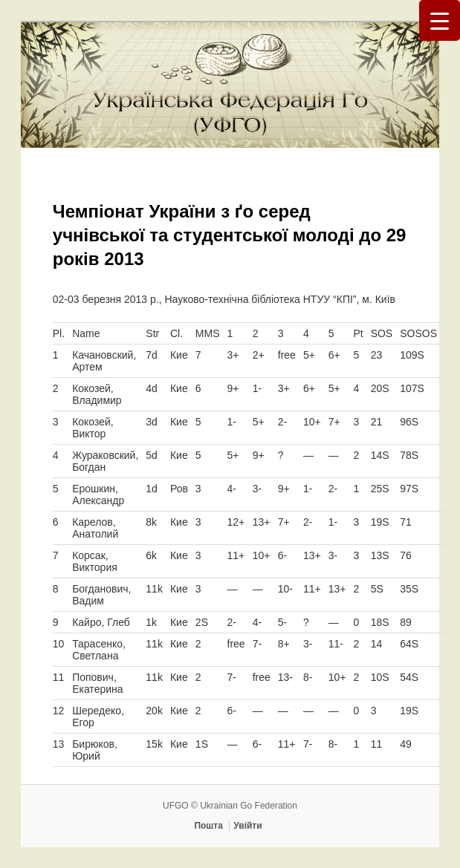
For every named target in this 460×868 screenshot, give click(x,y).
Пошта (208, 826)
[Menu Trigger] (440, 20)
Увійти (247, 826)
